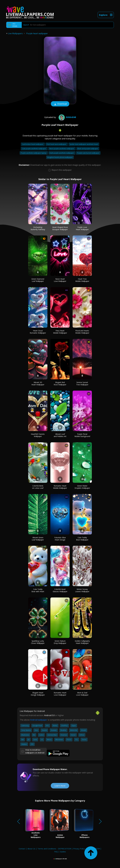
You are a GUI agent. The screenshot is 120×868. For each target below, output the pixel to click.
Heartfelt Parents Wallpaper (38, 435)
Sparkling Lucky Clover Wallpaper (38, 642)
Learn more (60, 786)
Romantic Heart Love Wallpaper (60, 694)
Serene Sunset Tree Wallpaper (82, 383)
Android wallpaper (39, 720)
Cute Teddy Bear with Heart (38, 590)
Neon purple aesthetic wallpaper (62, 149)
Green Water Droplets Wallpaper (82, 487)
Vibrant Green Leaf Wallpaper (38, 539)
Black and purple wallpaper (88, 149)
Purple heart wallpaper (37, 33)
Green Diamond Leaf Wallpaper (38, 280)
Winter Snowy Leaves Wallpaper (82, 590)
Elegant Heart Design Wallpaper (38, 694)
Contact (22, 849)
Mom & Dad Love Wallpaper (82, 694)
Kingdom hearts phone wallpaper (60, 157)
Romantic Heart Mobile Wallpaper (60, 487)
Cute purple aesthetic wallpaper (34, 149)
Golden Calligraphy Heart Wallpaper (82, 642)
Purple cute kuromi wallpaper (88, 153)
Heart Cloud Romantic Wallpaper (38, 332)
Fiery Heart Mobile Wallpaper (60, 332)
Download (60, 104)
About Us (31, 849)
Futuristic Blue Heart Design (60, 539)
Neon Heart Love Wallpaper (60, 280)
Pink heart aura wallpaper (57, 144)
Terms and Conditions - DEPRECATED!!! (54, 849)
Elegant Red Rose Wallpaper (60, 383)
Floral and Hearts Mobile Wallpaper (82, 332)
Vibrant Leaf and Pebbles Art (60, 435)
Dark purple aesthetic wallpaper (62, 153)
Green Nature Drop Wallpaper (60, 642)
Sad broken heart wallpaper (33, 144)
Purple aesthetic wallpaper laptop (34, 153)
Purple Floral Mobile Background (82, 435)
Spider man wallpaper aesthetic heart (84, 144)
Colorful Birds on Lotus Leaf (38, 487)
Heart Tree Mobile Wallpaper (82, 280)
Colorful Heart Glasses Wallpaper (60, 590)
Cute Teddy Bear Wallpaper (82, 539)
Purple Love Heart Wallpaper (82, 228)
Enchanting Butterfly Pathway (38, 228)
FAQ (56, 852)
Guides (63, 852)
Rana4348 (67, 117)
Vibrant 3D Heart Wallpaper (38, 383)
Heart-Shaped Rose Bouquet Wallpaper (60, 228)
